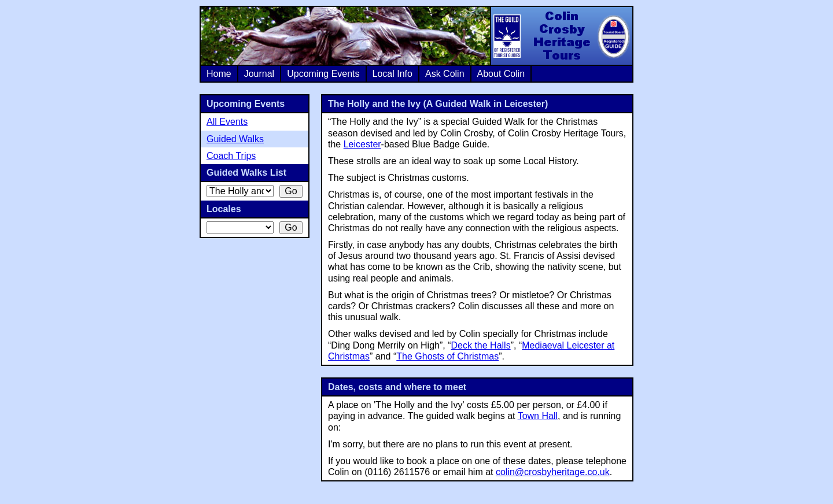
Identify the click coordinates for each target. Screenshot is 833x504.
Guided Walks (235, 139)
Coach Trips (231, 156)
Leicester (362, 144)
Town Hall (538, 416)
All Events (227, 122)
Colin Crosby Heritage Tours (561, 36)
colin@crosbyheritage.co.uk (553, 472)
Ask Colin (445, 74)
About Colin (501, 74)
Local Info (392, 74)
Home (219, 74)
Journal (259, 74)
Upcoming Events (323, 74)
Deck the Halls (481, 345)
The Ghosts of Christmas (447, 356)
